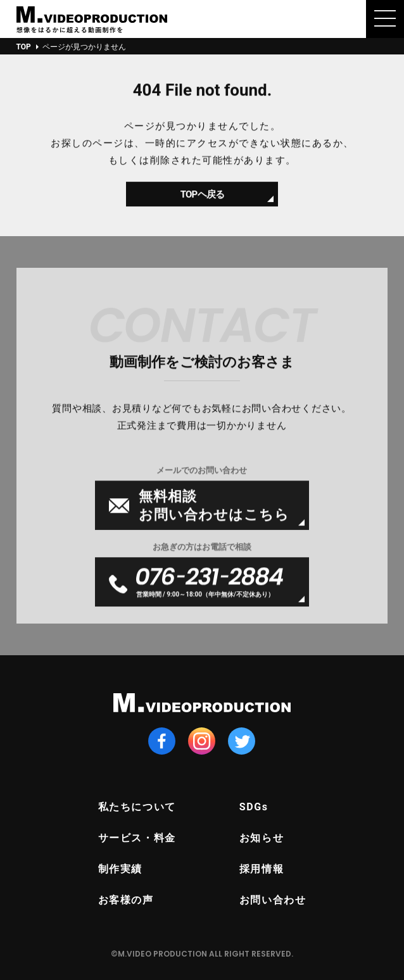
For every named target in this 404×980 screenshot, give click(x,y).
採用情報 (262, 869)
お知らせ (262, 838)
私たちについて (137, 807)
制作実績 (120, 869)
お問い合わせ (273, 900)
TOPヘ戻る (202, 200)
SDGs (254, 807)
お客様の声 (126, 900)
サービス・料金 (137, 838)
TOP (24, 47)
